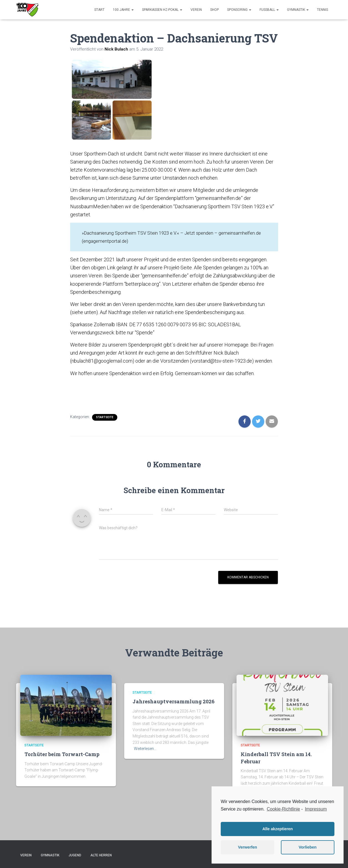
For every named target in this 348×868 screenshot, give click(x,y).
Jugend (75, 855)
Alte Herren (101, 855)
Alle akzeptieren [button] (278, 829)
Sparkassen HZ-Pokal (162, 10)
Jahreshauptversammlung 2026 (174, 701)
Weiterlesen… (145, 749)
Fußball (269, 10)
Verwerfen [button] (247, 847)
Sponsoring (239, 10)
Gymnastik (298, 10)
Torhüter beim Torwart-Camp (62, 754)
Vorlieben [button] (308, 847)
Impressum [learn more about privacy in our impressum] (316, 809)
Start (99, 10)
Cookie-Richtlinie (283, 809)
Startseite (105, 417)
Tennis (322, 10)
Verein (196, 10)
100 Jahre (123, 10)
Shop (214, 10)
